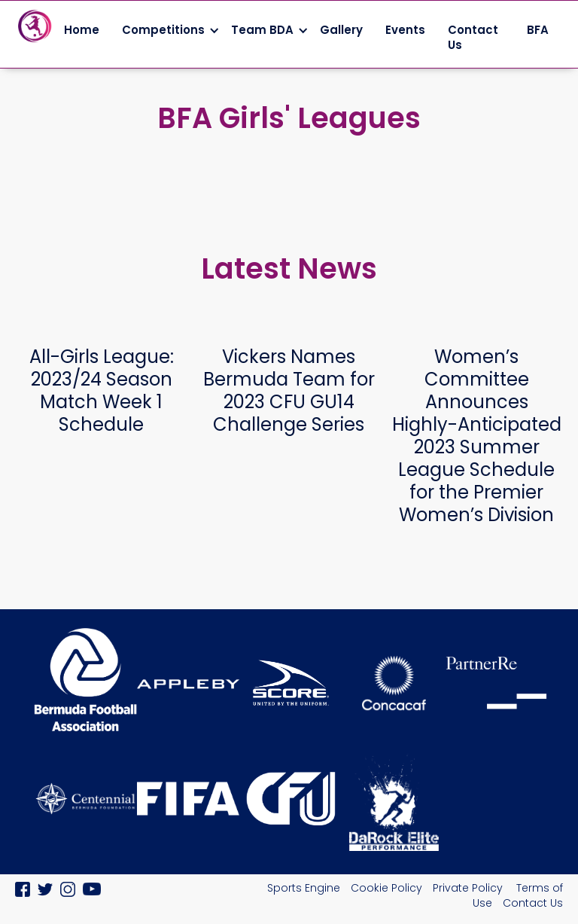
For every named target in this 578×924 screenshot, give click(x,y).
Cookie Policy (386, 888)
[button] (165, 30)
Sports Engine (304, 888)
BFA (539, 30)
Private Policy (469, 888)
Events (405, 30)
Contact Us (473, 37)
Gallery (341, 30)
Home (82, 30)
